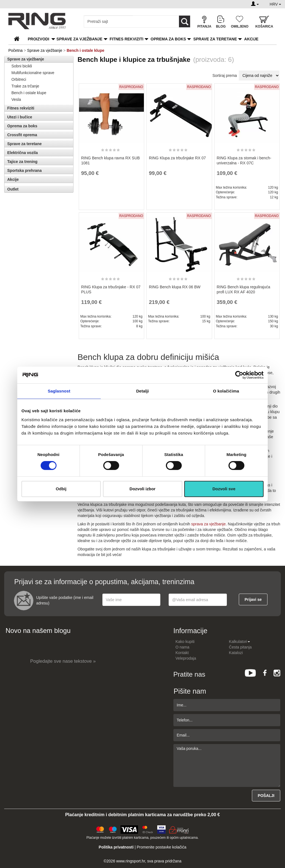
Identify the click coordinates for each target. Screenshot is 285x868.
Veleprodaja (186, 658)
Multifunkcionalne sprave (33, 73)
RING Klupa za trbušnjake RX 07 (177, 158)
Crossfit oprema (22, 135)
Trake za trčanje (25, 86)
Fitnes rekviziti (126, 39)
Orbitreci (19, 79)
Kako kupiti (185, 642)
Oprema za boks (168, 39)
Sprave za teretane (215, 39)
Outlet (13, 189)
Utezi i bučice (20, 117)
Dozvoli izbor (142, 489)
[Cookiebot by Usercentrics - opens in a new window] (239, 375)
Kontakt (182, 653)
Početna (15, 50)
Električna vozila (23, 153)
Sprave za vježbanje (79, 39)
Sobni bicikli (22, 66)
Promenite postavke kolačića (161, 847)
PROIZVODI (39, 39)
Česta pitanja (240, 647)
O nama (183, 647)
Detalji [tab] (142, 391)
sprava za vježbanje (208, 524)
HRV (275, 4)
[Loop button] (185, 21)
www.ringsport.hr (131, 861)
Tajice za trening (22, 162)
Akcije (251, 39)
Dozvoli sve (224, 489)
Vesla (16, 99)
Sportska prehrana (24, 170)
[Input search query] (108, 21)
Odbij (61, 489)
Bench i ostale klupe (29, 93)
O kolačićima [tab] (226, 391)
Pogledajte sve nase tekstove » (63, 661)
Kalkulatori (239, 642)
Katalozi (236, 653)
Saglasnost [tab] (59, 391)
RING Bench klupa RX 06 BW (175, 287)
